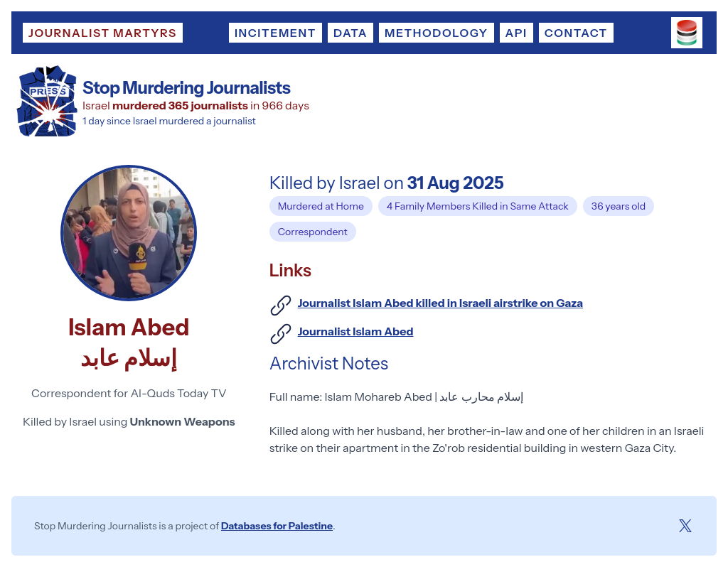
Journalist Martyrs (103, 33)
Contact (576, 33)
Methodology (436, 33)
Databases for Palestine (277, 526)
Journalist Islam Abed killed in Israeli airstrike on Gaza (440, 303)
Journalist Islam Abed (356, 331)
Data (350, 33)
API (516, 33)
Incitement (275, 33)
